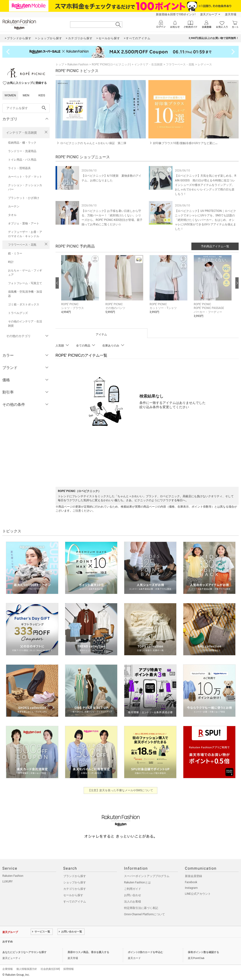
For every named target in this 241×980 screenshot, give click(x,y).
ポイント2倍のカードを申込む (145, 952)
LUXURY (8, 882)
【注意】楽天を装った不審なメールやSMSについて (121, 790)
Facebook (191, 882)
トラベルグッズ (18, 313)
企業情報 (8, 969)
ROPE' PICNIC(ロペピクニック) (111, 64)
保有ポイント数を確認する (203, 952)
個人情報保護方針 (27, 969)
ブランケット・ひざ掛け (24, 198)
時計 (11, 262)
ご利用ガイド (133, 889)
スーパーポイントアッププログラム (147, 876)
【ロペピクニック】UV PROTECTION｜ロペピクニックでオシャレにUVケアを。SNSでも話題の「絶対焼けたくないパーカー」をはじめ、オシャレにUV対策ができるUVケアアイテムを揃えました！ (205, 220)
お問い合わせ (133, 895)
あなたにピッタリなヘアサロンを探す (24, 952)
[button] (81, 288)
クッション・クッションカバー (25, 187)
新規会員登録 (194, 876)
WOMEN (10, 95)
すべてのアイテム (75, 902)
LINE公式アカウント (198, 894)
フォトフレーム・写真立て (25, 283)
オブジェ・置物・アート (24, 223)
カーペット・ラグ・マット (25, 177)
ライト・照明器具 (19, 168)
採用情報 (69, 969)
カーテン (14, 206)
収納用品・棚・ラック (22, 143)
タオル (12, 215)
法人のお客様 (133, 902)
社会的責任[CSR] (50, 969)
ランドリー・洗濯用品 (22, 151)
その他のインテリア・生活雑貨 (25, 324)
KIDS (42, 95)
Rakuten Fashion (78, 64)
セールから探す (73, 895)
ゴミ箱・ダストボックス (24, 304)
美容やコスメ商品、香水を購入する (88, 952)
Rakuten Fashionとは (137, 882)
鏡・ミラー (15, 253)
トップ (60, 64)
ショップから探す (75, 882)
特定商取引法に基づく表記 (141, 908)
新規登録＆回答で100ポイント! (176, 14)
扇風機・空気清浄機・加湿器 (25, 294)
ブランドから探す (75, 876)
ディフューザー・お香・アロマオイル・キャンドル (25, 234)
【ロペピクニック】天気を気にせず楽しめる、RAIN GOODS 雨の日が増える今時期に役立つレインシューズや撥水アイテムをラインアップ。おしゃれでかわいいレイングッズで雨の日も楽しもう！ (205, 185)
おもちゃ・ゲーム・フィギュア (25, 273)
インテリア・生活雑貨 (22, 133)
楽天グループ (209, 14)
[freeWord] (26, 108)
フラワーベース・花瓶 (22, 245)
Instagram (191, 888)
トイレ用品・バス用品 (22, 160)
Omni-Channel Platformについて (144, 914)
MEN (26, 95)
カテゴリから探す (75, 889)
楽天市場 (231, 14)
